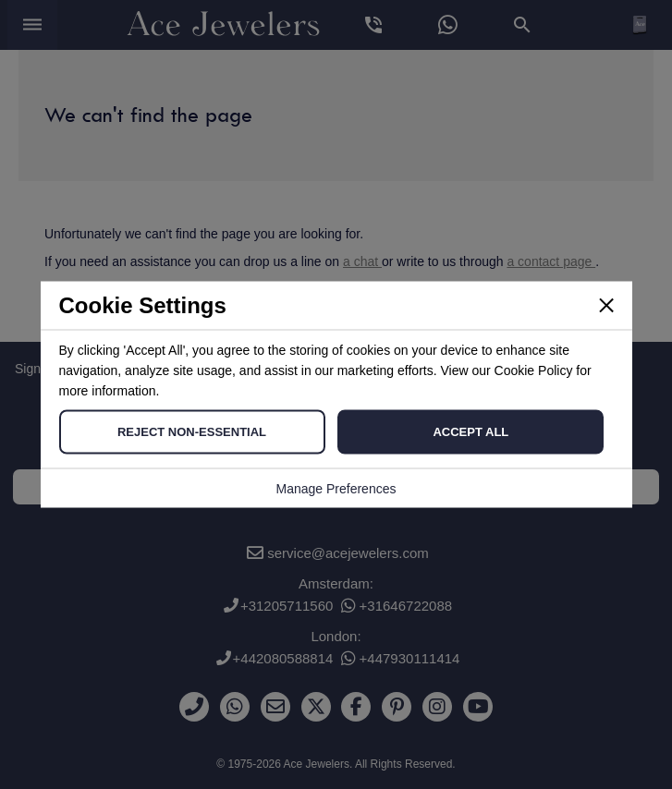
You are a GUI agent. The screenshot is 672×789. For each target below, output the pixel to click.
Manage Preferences (336, 489)
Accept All (470, 432)
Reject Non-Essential (192, 432)
